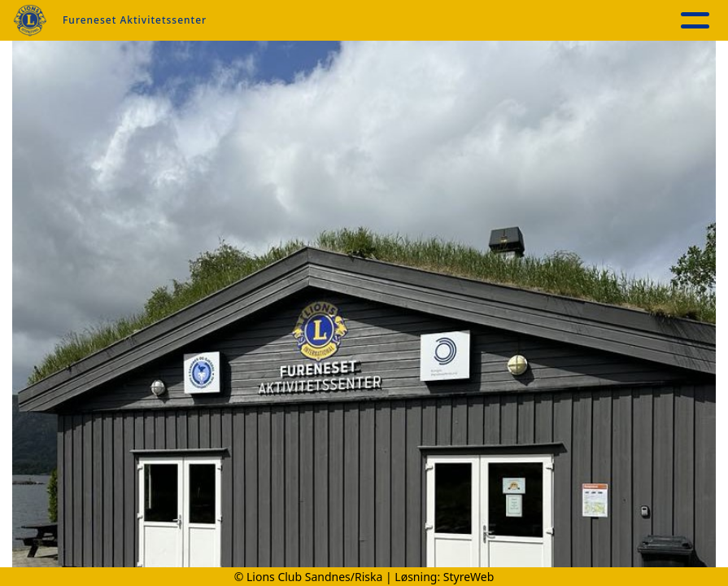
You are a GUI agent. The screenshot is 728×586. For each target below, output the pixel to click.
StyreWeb (469, 577)
